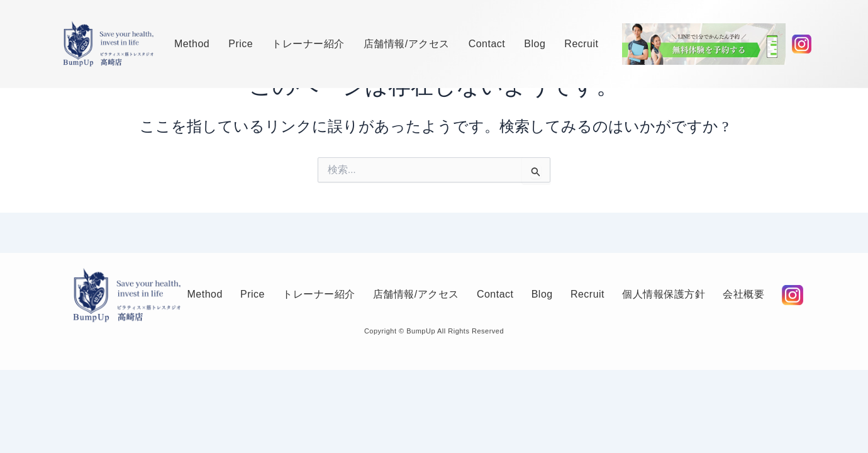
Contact (487, 44)
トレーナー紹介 (308, 44)
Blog (535, 44)
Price (241, 44)
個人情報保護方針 (691, 280)
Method (192, 44)
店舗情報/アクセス (407, 44)
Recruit (581, 44)
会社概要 (216, 310)
